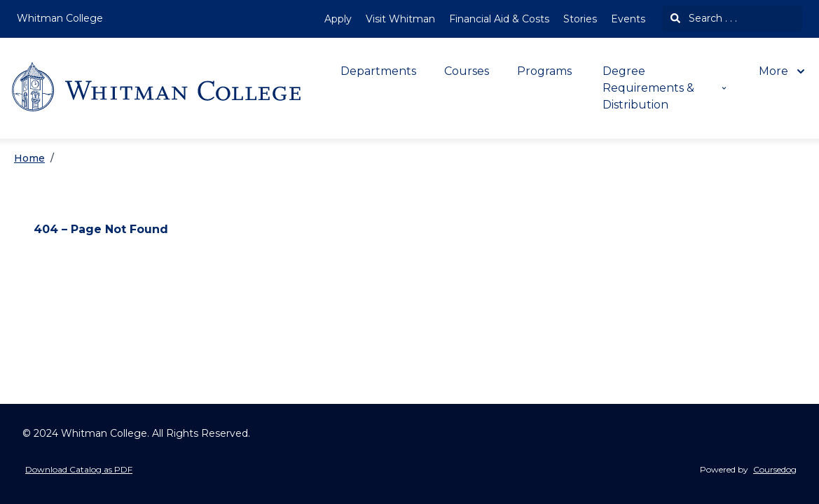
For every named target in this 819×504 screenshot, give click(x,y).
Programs (544, 71)
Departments (378, 71)
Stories (580, 19)
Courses (467, 71)
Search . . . (704, 18)
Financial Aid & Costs (499, 19)
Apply (338, 19)
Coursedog (775, 469)
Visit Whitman (400, 19)
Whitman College (60, 18)
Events (628, 19)
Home (29, 158)
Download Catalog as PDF (79, 469)
